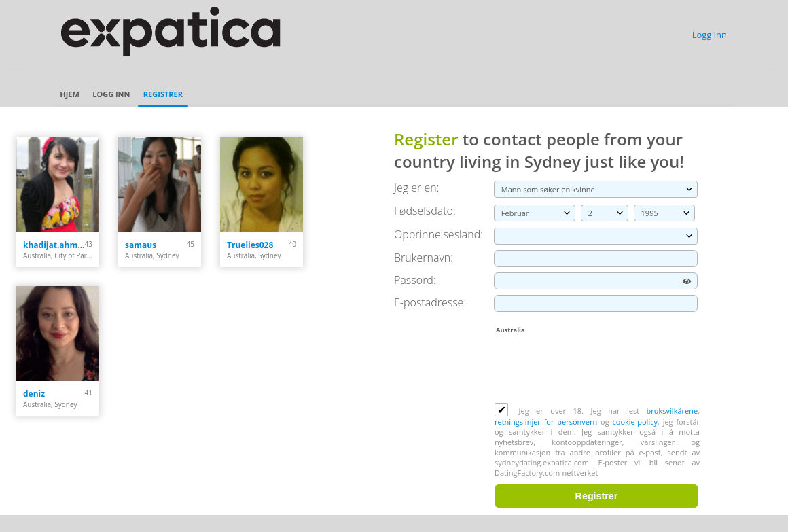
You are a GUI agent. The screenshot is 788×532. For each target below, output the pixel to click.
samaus (141, 245)
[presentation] (598, 370)
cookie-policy (635, 422)
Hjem (70, 94)
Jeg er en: (416, 188)
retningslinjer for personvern (548, 422)
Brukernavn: (424, 258)
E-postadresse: (430, 302)
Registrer (163, 94)
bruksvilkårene (673, 411)
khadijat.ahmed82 (54, 245)
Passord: (415, 280)
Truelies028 (250, 245)
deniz (34, 394)
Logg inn (710, 35)
